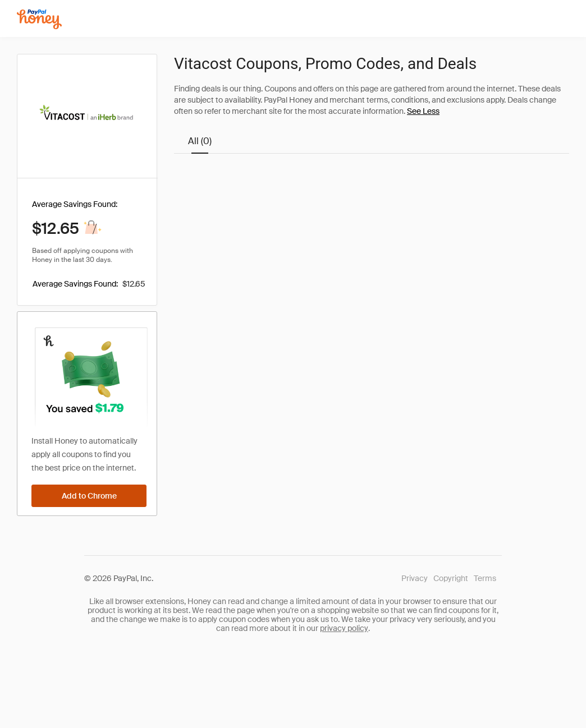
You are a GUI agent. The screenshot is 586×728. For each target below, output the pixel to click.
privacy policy (344, 628)
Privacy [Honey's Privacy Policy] (415, 578)
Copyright (451, 578)
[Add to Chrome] (89, 496)
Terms (485, 578)
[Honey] (39, 19)
